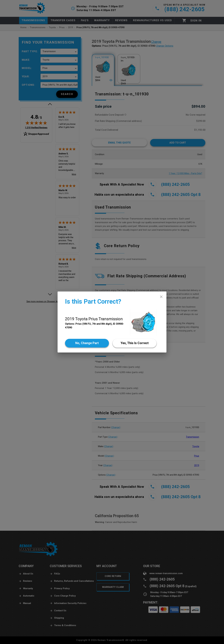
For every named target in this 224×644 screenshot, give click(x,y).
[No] (87, 343)
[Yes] (135, 343)
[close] (161, 297)
